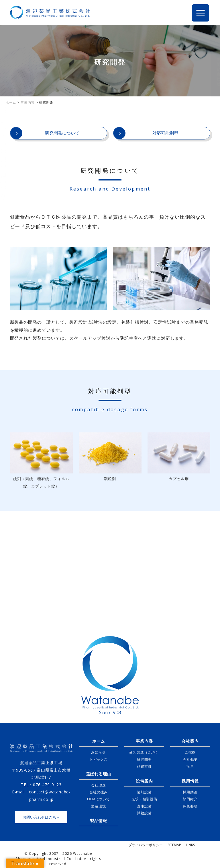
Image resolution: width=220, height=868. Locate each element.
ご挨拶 (190, 752)
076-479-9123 (47, 785)
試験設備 (144, 813)
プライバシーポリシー (146, 845)
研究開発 (144, 759)
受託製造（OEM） (144, 752)
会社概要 (190, 759)
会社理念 (98, 785)
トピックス (99, 759)
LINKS (190, 845)
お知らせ (98, 752)
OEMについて (99, 799)
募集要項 (190, 806)
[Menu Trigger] (201, 13)
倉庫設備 (144, 806)
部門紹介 (190, 799)
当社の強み (99, 792)
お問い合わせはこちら (41, 817)
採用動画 (190, 792)
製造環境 (98, 806)
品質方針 (144, 766)
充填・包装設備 (144, 799)
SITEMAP (174, 845)
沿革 (190, 766)
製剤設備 (144, 792)
